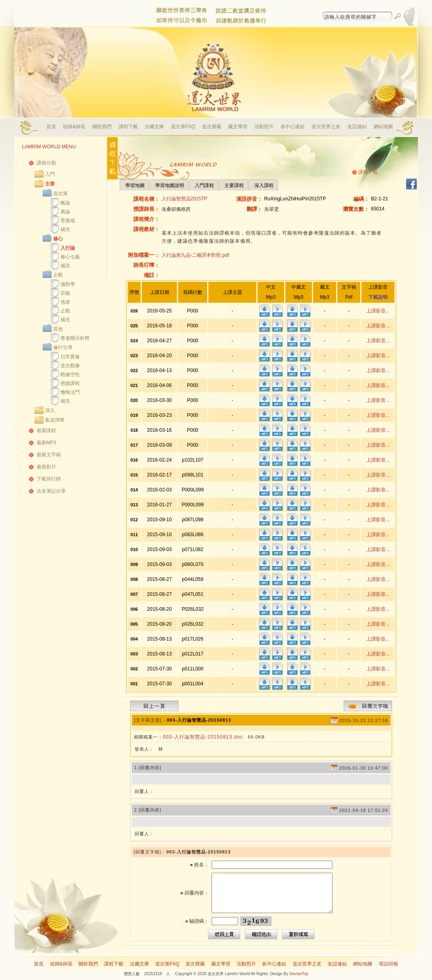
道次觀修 (70, 366)
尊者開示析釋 (75, 338)
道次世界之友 (326, 127)
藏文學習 (238, 127)
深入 (50, 410)
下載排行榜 (49, 479)
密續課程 (70, 383)
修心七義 (70, 257)
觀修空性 (70, 375)
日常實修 (70, 357)
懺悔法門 (70, 392)
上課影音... (378, 311)
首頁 (51, 127)
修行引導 (63, 347)
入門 (50, 174)
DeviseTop (299, 974)
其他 (58, 329)
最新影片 (46, 467)
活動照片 (264, 127)
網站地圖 (383, 127)
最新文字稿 (49, 455)
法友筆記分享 (51, 491)
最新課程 (46, 431)
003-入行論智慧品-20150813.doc (203, 737)
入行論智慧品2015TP (185, 199)
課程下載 (128, 127)
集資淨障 (55, 420)
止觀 (58, 275)
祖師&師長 (74, 127)
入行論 (68, 248)
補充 (65, 229)
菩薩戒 (68, 221)
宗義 (65, 293)
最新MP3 (47, 443)
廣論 (65, 212)
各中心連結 (293, 127)
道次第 (60, 194)
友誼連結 (357, 127)
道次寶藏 (212, 127)
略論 (65, 203)
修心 (58, 239)
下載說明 (378, 297)
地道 (65, 302)
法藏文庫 (154, 127)
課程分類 (46, 163)
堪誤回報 (388, 964)
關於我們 (102, 127)
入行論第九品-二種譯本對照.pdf (195, 255)
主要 (50, 184)
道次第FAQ (183, 127)
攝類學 (68, 284)
